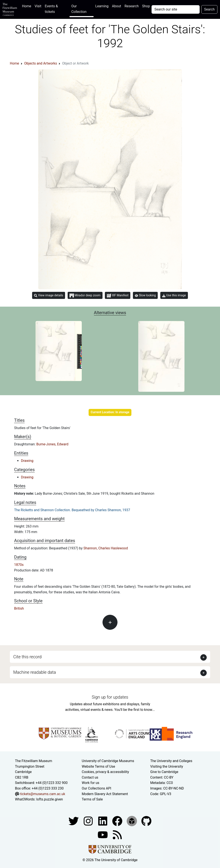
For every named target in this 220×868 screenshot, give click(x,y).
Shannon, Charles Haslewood (106, 548)
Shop (146, 6)
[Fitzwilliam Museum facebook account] (103, 821)
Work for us (91, 783)
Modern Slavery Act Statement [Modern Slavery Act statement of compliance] (105, 794)
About (117, 6)
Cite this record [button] (27, 657)
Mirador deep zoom (85, 295)
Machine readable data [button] (35, 672)
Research (132, 6)
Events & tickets (51, 9)
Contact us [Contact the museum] (90, 777)
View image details (49, 295)
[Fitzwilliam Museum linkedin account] (118, 821)
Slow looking (145, 295)
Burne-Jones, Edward (52, 444)
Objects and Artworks (41, 63)
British (19, 608)
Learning (102, 6)
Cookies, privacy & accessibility (105, 772)
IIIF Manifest (118, 296)
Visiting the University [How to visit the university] (167, 766)
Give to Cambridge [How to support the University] (164, 772)
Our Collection (79, 9)
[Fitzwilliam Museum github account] (146, 821)
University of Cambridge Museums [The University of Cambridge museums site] (108, 761)
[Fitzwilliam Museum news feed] (117, 834)
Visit (38, 6)
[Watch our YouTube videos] (103, 834)
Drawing (27, 461)
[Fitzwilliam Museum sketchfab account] (132, 821)
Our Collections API (97, 788)
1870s (19, 565)
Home (27, 6)
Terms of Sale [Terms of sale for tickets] (92, 799)
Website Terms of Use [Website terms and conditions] (98, 766)
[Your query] (175, 9)
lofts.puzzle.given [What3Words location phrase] (49, 799)
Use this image (174, 295)
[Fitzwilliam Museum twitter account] (74, 821)
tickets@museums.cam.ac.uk (43, 794)
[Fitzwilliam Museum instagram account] (89, 821)
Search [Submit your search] (209, 9)
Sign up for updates (110, 697)
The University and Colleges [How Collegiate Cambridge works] (171, 761)
